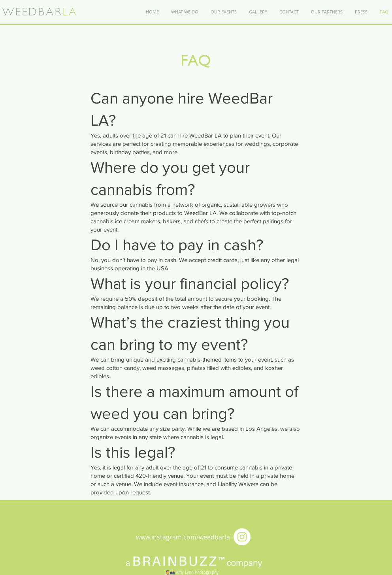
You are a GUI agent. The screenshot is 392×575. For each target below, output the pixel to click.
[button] (289, 12)
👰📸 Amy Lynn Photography (192, 572)
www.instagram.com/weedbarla (183, 537)
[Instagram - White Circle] (242, 537)
